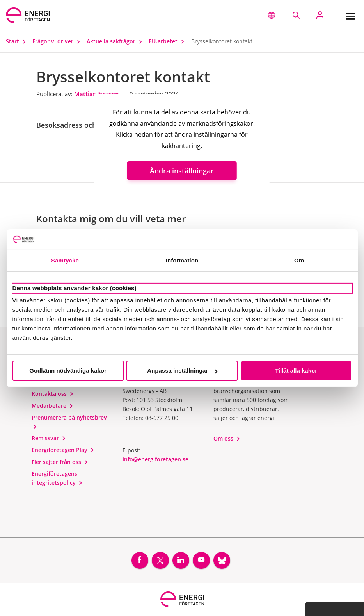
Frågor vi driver (58, 41)
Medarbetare (52, 406)
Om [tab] (299, 260)
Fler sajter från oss (60, 462)
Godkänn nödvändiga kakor (68, 370)
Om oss (227, 438)
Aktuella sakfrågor (116, 41)
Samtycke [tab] (65, 260)
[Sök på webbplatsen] (296, 15)
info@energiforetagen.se (155, 459)
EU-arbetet (168, 41)
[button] (272, 15)
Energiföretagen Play (63, 450)
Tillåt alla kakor (296, 370)
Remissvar (49, 438)
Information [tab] (182, 260)
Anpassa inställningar (182, 370)
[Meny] (350, 15)
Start (18, 41)
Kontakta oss (53, 394)
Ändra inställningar (182, 171)
